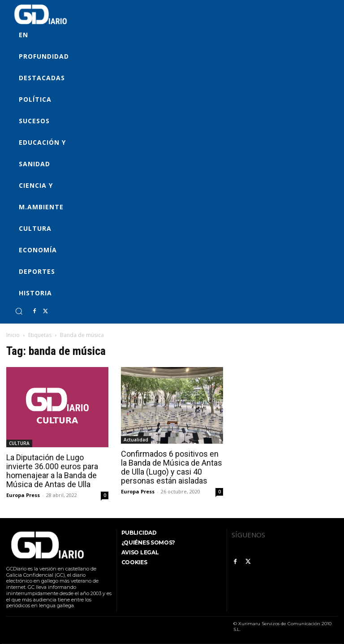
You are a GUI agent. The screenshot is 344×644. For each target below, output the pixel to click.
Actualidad (136, 440)
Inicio (13, 335)
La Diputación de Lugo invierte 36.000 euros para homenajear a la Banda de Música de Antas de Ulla (52, 471)
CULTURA (19, 443)
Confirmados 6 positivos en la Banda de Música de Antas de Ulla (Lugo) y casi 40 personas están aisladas (172, 467)
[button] (19, 311)
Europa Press (23, 495)
